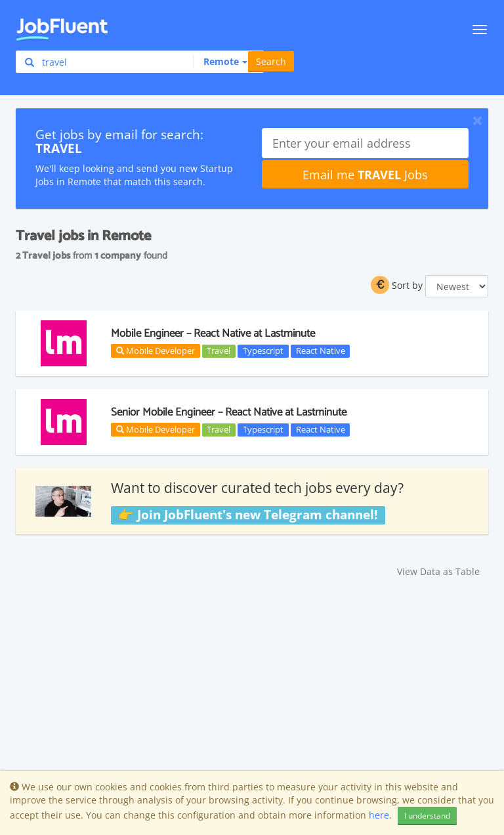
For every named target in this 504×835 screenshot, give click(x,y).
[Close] (477, 120)
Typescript (263, 351)
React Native (321, 351)
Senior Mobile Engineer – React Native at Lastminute (229, 412)
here (379, 815)
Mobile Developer (156, 351)
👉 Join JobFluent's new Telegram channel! (248, 515)
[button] (220, 62)
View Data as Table (438, 571)
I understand (427, 816)
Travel (219, 351)
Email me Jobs (365, 175)
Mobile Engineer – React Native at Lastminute (213, 333)
